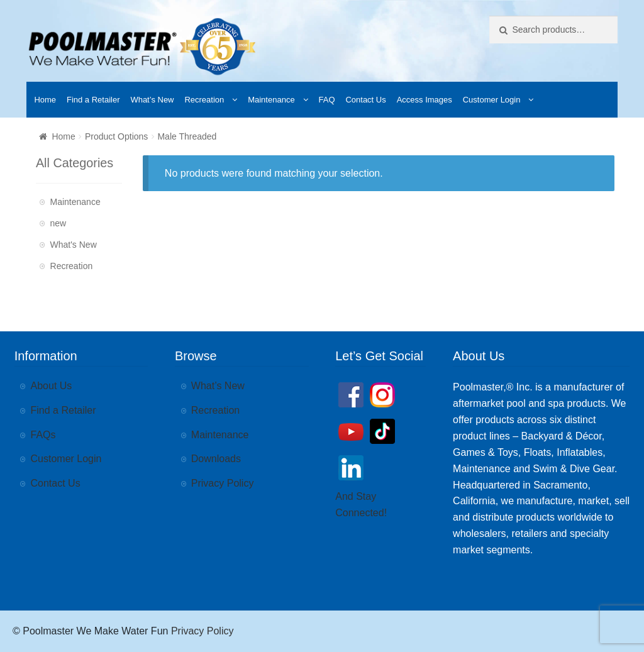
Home (45, 100)
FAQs (43, 435)
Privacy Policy (223, 483)
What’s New (152, 100)
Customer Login (492, 100)
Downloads (216, 459)
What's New (74, 245)
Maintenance (271, 100)
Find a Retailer (93, 100)
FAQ (327, 100)
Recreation (204, 100)
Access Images (425, 100)
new (58, 223)
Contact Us (365, 100)
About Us (52, 386)
